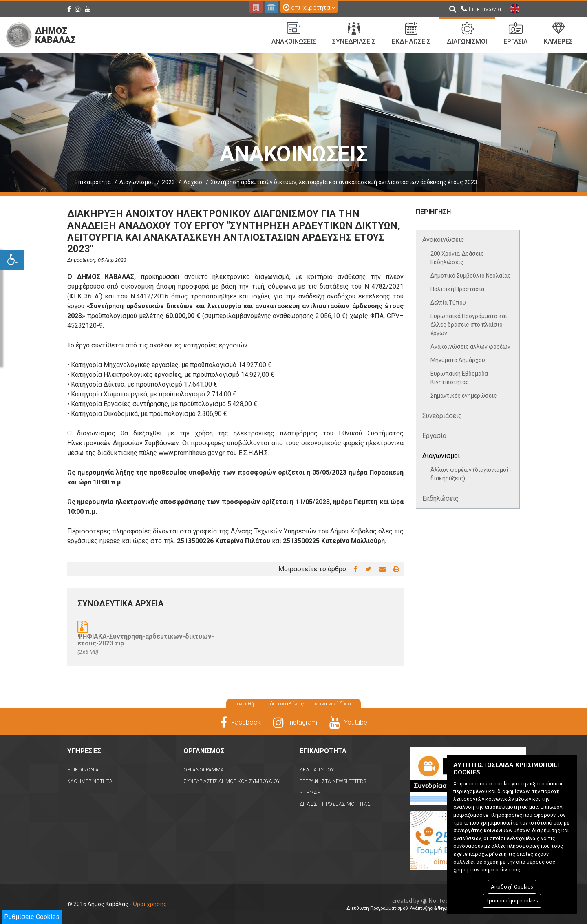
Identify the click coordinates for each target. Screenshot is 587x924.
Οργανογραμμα (204, 770)
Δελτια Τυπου (317, 770)
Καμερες (558, 34)
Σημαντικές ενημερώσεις (464, 396)
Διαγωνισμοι (467, 34)
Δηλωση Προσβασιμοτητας (335, 804)
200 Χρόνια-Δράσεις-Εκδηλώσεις (458, 258)
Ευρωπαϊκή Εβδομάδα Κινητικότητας (459, 378)
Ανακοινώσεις (443, 240)
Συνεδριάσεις (442, 416)
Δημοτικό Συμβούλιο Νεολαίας (471, 276)
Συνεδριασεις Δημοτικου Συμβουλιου (232, 781)
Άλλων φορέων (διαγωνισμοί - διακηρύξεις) (471, 474)
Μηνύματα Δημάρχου (458, 360)
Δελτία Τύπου (448, 303)
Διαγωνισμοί (136, 182)
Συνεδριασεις (354, 34)
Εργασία (434, 436)
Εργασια (515, 34)
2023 (168, 182)
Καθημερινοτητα (90, 781)
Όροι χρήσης (150, 904)
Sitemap (310, 793)
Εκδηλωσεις (411, 34)
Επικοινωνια (83, 770)
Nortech (423, 901)
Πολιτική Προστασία (457, 289)
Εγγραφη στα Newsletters (333, 781)
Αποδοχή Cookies (512, 887)
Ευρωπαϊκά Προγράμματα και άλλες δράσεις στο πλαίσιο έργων (469, 325)
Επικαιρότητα (93, 182)
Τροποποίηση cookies (512, 901)
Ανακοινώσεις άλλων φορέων (470, 347)
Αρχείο (193, 182)
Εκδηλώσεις (440, 498)
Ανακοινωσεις (294, 34)
